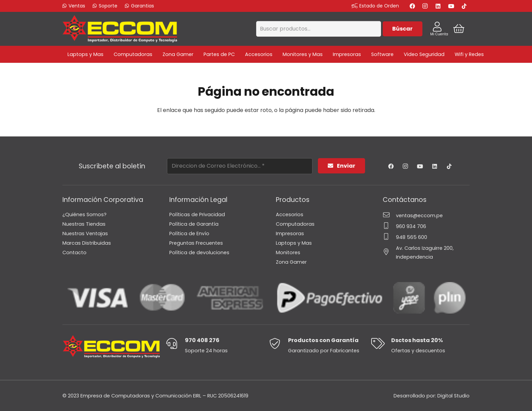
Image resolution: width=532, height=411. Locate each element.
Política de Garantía (194, 224)
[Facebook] (412, 6)
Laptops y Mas (294, 243)
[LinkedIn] (438, 6)
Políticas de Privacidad (197, 214)
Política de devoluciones (199, 253)
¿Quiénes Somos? (84, 214)
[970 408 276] (175, 344)
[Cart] (459, 29)
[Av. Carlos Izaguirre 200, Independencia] (389, 253)
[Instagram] (425, 6)
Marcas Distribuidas (87, 243)
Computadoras (295, 224)
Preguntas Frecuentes (196, 243)
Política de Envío (189, 233)
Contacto (74, 253)
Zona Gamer (291, 262)
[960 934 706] (389, 226)
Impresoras (290, 233)
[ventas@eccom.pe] (389, 216)
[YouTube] (451, 6)
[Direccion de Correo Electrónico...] (240, 166)
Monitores (288, 253)
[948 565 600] (389, 237)
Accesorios (290, 214)
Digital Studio (453, 396)
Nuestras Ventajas (85, 233)
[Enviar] (341, 166)
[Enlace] (120, 29)
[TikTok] (464, 6)
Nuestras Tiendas (84, 224)
